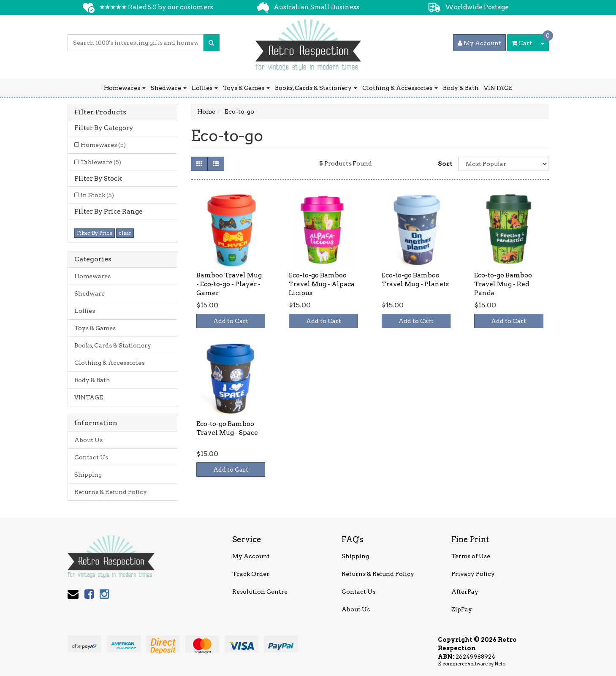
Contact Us (91, 457)
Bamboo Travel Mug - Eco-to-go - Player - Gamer (229, 284)
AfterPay (465, 592)
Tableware (101, 162)
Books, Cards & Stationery (316, 88)
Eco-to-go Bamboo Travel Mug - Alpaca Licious (322, 284)
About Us (88, 440)
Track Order (251, 574)
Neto (500, 664)
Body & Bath (461, 88)
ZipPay (462, 609)
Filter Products (100, 112)
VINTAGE (498, 88)
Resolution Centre (260, 592)
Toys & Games (246, 88)
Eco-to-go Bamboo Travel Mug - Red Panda (503, 284)
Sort (445, 164)
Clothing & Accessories (400, 88)
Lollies (205, 88)
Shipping (88, 475)
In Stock (97, 195)
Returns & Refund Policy (111, 492)
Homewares (125, 88)
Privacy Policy (473, 574)
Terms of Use (471, 556)
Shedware (169, 88)
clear (125, 233)
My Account (251, 556)
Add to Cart (231, 321)
